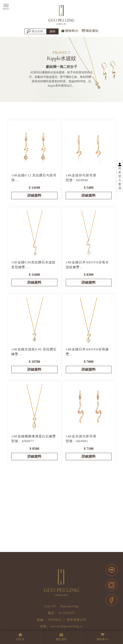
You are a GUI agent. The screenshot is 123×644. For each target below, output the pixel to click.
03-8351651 (67, 613)
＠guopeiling (69, 606)
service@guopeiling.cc (67, 626)
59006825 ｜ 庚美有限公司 (67, 620)
